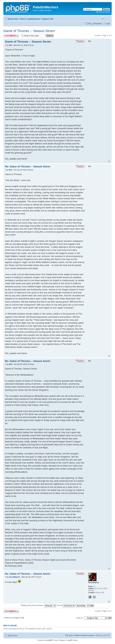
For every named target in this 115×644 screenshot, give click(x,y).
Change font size (108, 18)
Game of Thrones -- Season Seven (29, 31)
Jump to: (80, 618)
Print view (102, 18)
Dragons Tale (48, 19)
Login (108, 24)
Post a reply (11, 36)
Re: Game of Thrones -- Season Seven (28, 166)
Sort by (66, 605)
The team (69, 635)
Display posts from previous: (38, 605)
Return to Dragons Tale (15, 618)
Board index (13, 19)
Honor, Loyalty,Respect (30, 19)
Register (98, 24)
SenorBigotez (14, 577)
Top (109, 161)
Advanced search (103, 12)
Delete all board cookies (84, 635)
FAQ (89, 24)
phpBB (49, 640)
